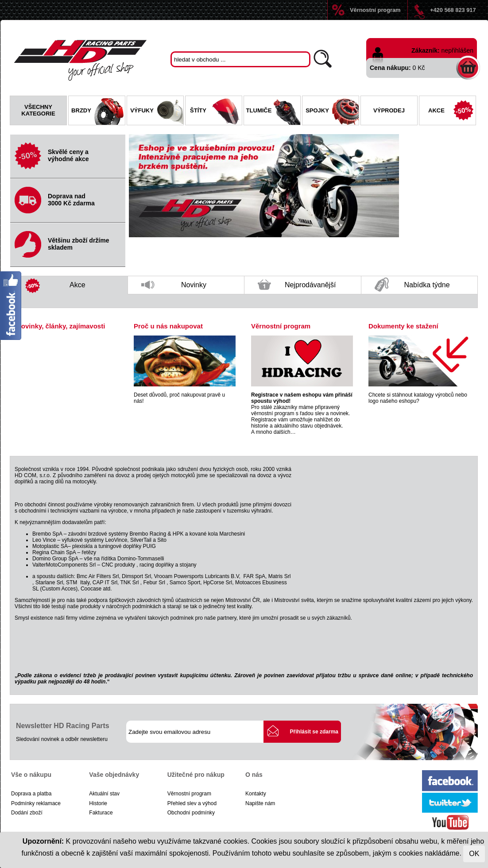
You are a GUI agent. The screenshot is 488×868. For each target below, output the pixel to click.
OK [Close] (474, 854)
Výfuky (157, 112)
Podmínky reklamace (36, 803)
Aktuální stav (104, 794)
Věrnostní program (375, 10)
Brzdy (98, 112)
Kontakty (256, 794)
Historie (98, 803)
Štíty (216, 112)
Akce (452, 112)
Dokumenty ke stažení (403, 326)
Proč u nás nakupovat (168, 326)
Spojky (332, 112)
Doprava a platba (31, 794)
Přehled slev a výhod (192, 803)
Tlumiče (273, 112)
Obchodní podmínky (191, 813)
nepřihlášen (457, 50)
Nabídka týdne (412, 285)
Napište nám (260, 803)
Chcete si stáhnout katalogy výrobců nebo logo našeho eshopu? (418, 398)
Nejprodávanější (297, 287)
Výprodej (389, 110)
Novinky (174, 287)
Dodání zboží (27, 813)
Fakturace (101, 813)
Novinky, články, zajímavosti (61, 326)
